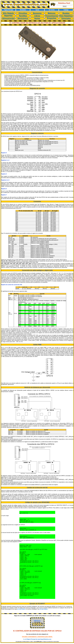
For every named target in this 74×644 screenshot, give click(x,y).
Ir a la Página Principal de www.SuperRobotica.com (37, 639)
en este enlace (21, 609)
